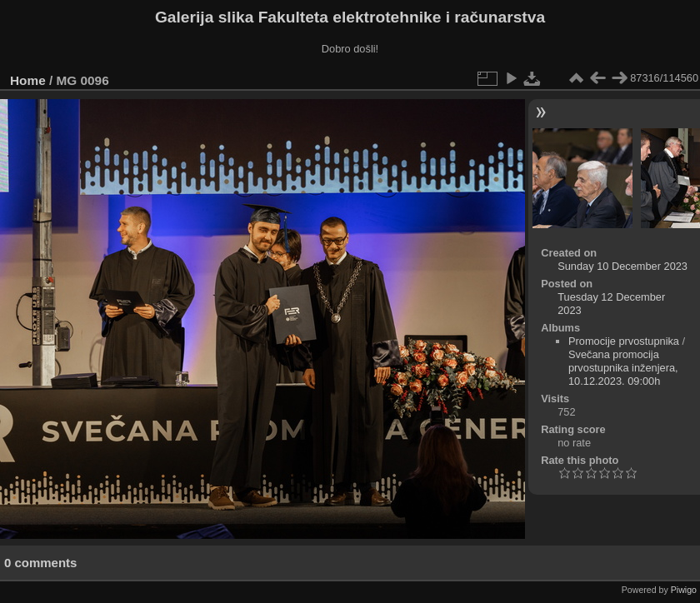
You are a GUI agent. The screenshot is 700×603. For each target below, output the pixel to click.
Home (28, 80)
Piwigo (684, 590)
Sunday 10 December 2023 (622, 266)
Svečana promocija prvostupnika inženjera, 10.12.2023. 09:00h (623, 368)
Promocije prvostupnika (624, 341)
